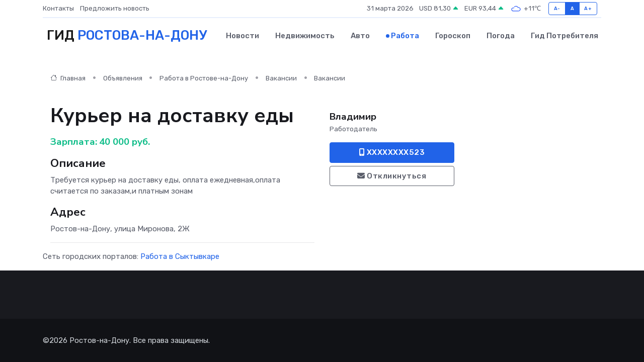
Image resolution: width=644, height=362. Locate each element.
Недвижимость (305, 36)
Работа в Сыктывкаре (180, 256)
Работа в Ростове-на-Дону (204, 78)
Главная (68, 78)
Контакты (58, 8)
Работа (405, 36)
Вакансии (281, 78)
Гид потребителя (565, 36)
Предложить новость (115, 8)
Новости (243, 36)
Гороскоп (453, 36)
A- (557, 8)
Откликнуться (392, 176)
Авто (360, 36)
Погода (501, 36)
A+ (588, 8)
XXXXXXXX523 (392, 152)
